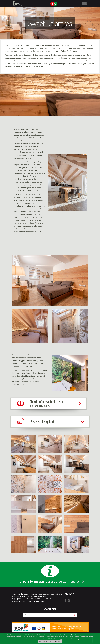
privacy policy (74, 639)
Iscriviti (74, 615)
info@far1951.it (39, 601)
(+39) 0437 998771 (36, 599)
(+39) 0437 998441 (21, 599)
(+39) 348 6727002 (51, 599)
